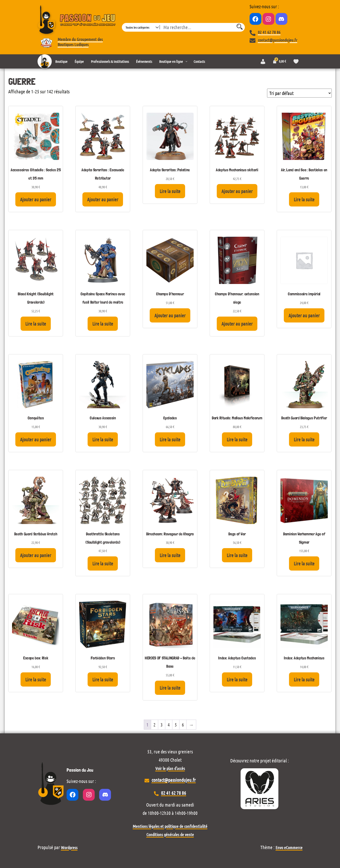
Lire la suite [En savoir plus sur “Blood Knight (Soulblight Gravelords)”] (36, 324)
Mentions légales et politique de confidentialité (170, 826)
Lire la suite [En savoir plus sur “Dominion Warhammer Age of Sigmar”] (304, 563)
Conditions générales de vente (170, 834)
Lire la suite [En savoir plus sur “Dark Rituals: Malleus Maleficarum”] (237, 439)
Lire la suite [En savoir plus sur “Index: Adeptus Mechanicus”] (304, 679)
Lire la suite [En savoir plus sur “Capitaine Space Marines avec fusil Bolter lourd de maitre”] (103, 324)
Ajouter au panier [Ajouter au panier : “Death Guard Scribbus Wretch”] (36, 555)
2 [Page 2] (155, 725)
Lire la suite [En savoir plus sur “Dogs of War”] (237, 555)
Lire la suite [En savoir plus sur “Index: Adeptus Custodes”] (237, 679)
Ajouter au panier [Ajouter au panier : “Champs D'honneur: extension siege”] (237, 324)
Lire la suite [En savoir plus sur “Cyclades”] (170, 439)
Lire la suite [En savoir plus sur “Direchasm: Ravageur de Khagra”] (170, 555)
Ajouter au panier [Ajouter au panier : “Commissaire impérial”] (304, 315)
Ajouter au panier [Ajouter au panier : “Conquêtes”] (36, 439)
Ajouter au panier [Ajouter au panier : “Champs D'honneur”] (170, 315)
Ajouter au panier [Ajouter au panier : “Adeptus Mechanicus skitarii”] (237, 191)
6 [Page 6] (183, 725)
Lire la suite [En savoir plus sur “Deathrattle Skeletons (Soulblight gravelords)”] (103, 563)
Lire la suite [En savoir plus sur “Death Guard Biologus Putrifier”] (304, 439)
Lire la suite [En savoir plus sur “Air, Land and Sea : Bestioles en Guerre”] (304, 199)
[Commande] (299, 93)
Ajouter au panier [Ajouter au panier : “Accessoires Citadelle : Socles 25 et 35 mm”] (36, 199)
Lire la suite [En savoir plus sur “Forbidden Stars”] (103, 679)
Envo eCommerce (289, 847)
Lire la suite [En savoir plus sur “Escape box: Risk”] (36, 679)
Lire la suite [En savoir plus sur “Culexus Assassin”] (103, 439)
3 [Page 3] (162, 725)
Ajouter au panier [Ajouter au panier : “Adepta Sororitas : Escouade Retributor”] (103, 199)
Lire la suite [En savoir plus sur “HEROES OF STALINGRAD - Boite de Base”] (170, 688)
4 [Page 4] (169, 725)
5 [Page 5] (176, 725)
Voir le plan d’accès (170, 768)
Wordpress (69, 847)
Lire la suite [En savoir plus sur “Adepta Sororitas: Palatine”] (170, 191)
